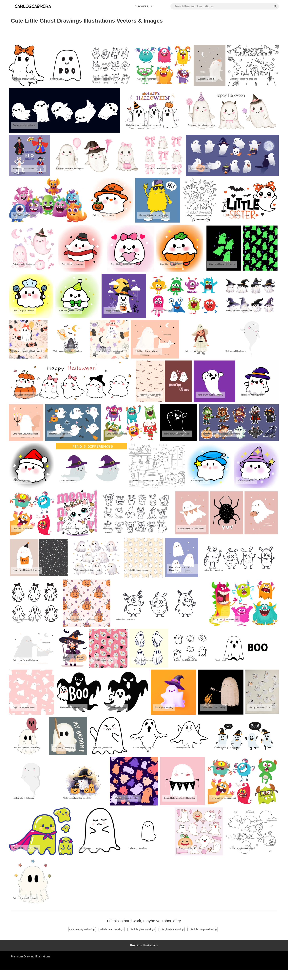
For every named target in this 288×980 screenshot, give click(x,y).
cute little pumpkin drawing (203, 929)
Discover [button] (144, 7)
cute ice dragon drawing (82, 929)
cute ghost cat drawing (172, 929)
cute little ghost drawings (142, 929)
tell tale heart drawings (112, 929)
